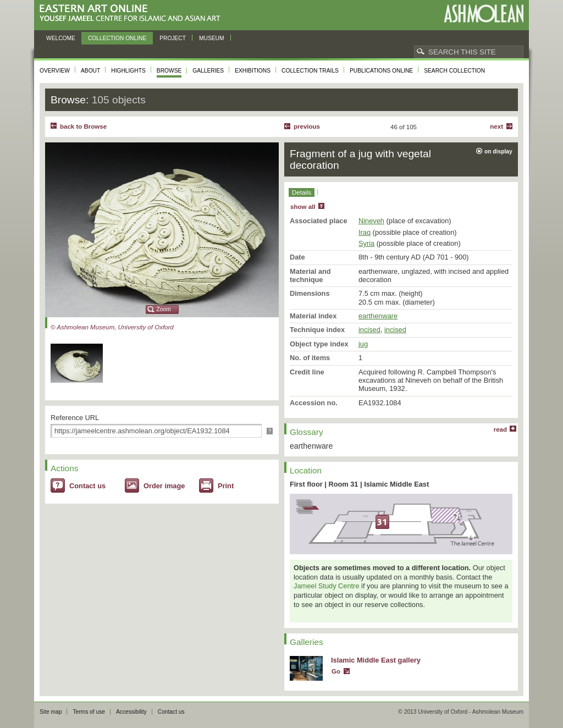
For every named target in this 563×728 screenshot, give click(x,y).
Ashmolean (484, 13)
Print (226, 486)
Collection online (117, 38)
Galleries (208, 71)
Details (302, 192)
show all (303, 207)
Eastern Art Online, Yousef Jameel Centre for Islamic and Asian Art (133, 13)
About (90, 71)
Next (496, 126)
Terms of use (89, 712)
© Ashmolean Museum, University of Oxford (112, 327)
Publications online (381, 71)
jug (363, 344)
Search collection (454, 71)
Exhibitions (253, 71)
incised (369, 330)
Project (173, 38)
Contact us (87, 486)
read (500, 429)
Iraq (365, 232)
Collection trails (310, 71)
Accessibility (131, 712)
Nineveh (371, 221)
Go (336, 671)
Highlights (128, 71)
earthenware (378, 316)
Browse (169, 71)
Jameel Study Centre (327, 586)
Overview (55, 71)
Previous (307, 126)
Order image (164, 486)
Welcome (61, 38)
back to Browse (83, 126)
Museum (212, 38)
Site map (51, 712)
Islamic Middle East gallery (376, 660)
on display (498, 151)
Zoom (164, 309)
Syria (366, 243)
